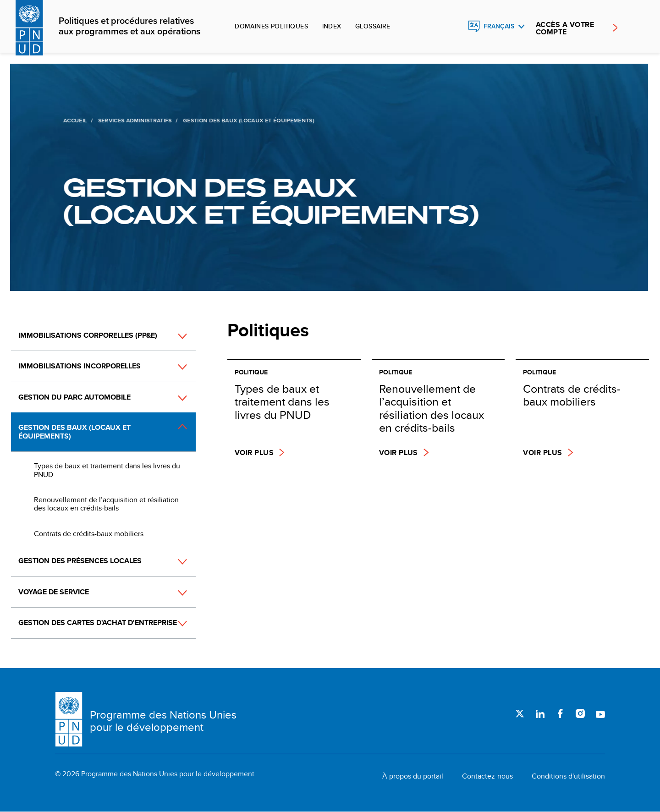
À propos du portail (413, 776)
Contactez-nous (487, 776)
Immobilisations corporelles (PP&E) (88, 335)
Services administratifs (134, 121)
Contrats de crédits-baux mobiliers (89, 534)
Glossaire (373, 26)
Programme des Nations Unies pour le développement (163, 721)
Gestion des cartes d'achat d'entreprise (98, 623)
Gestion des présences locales (80, 561)
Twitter (520, 713)
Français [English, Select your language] (499, 26)
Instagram (580, 713)
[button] (172, 336)
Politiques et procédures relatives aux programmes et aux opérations (129, 27)
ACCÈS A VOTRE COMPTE (565, 28)
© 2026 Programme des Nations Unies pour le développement (155, 774)
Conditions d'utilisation (568, 776)
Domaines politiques (271, 26)
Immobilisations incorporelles (80, 366)
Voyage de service (54, 592)
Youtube (600, 713)
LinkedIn (540, 713)
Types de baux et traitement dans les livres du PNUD (107, 470)
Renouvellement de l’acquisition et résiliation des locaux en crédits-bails (106, 504)
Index (332, 26)
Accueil (75, 121)
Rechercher (454, 27)
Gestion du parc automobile (74, 397)
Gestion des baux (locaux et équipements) (74, 431)
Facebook (560, 713)
